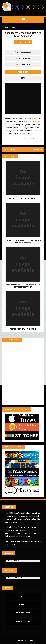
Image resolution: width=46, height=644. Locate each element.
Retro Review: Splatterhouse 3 (23, 329)
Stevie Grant (24, 58)
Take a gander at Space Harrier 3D (23, 199)
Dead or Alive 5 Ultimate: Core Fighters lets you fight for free (23, 242)
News (23, 78)
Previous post (10, 150)
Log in (23, 596)
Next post (38, 150)
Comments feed (23, 613)
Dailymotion (36, 122)
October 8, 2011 (24, 52)
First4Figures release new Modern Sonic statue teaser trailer (23, 286)
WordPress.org (23, 621)
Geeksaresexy (36, 139)
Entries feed (23, 605)
